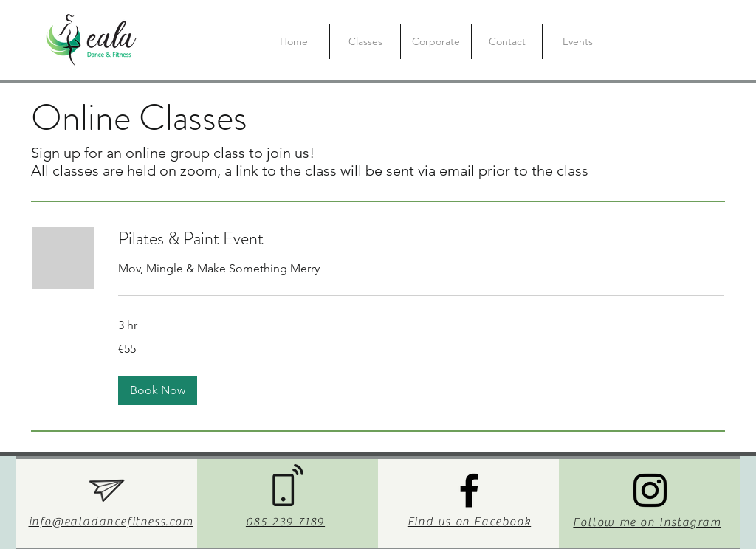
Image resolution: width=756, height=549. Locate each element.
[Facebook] (469, 490)
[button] (158, 390)
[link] (421, 239)
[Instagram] (650, 490)
